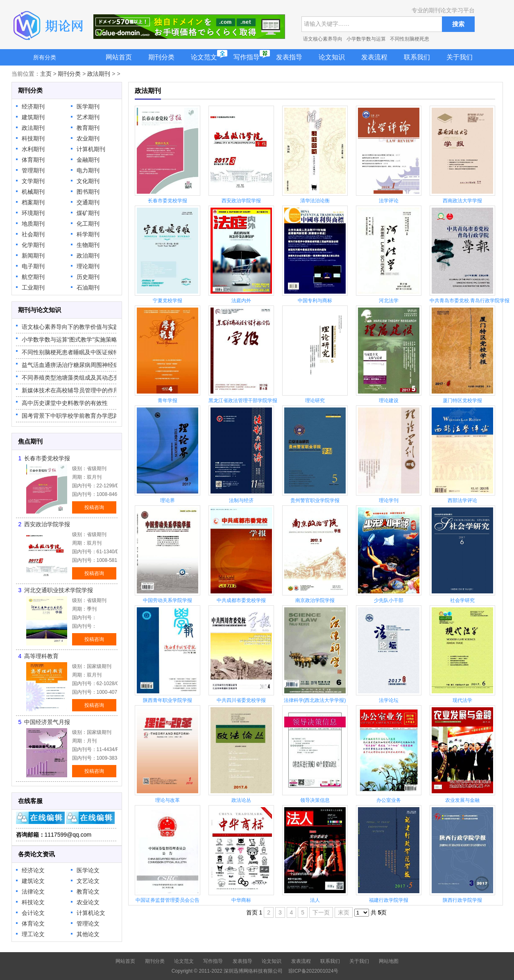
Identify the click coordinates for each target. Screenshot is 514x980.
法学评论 (389, 201)
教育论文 (88, 892)
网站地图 (389, 961)
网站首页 (119, 57)
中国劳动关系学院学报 (168, 600)
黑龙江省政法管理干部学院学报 (243, 401)
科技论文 (33, 902)
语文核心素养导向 (323, 39)
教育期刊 (88, 128)
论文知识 (332, 57)
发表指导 (289, 57)
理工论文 (33, 934)
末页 (344, 912)
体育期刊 (33, 160)
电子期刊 (33, 266)
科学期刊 (88, 234)
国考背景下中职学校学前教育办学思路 (70, 416)
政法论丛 (241, 800)
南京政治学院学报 (315, 600)
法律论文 (33, 892)
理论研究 (315, 401)
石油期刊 (88, 287)
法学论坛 (389, 700)
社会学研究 (462, 600)
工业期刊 (33, 287)
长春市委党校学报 (47, 458)
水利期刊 (33, 149)
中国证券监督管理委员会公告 (168, 900)
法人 (315, 900)
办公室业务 (389, 800)
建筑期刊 (33, 117)
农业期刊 (88, 138)
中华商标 (241, 900)
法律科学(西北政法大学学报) (315, 700)
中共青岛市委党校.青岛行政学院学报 (470, 301)
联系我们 (417, 57)
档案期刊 (33, 202)
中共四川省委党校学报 (241, 700)
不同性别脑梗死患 (410, 39)
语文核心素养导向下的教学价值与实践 (70, 327)
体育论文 (33, 923)
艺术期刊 (88, 117)
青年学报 (168, 401)
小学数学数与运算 (366, 39)
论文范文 (204, 57)
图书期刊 (88, 192)
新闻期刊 (33, 256)
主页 (46, 74)
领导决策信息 (315, 800)
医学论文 (88, 870)
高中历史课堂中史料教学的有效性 (65, 403)
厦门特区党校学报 (462, 401)
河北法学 (389, 301)
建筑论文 (33, 881)
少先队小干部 (389, 600)
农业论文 (88, 902)
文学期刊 (33, 181)
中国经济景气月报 (47, 722)
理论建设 (389, 401)
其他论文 (88, 934)
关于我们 (460, 57)
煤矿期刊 (88, 213)
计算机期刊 (91, 149)
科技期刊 (33, 138)
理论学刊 (389, 500)
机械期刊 (33, 192)
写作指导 (247, 57)
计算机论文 (91, 913)
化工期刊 (88, 224)
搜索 (458, 24)
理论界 (168, 500)
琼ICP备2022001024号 (314, 971)
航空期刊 (33, 277)
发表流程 (374, 57)
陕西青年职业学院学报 (168, 700)
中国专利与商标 (315, 301)
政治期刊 (88, 256)
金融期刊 (88, 160)
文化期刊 (88, 181)
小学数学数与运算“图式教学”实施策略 (69, 339)
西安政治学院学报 (47, 524)
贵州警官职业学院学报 (315, 500)
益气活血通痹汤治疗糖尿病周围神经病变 (73, 365)
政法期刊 (99, 74)
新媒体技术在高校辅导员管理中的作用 (70, 390)
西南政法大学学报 (462, 201)
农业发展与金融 (462, 800)
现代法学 (462, 700)
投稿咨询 (94, 507)
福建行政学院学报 (389, 900)
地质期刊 (33, 224)
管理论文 (88, 923)
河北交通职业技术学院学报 (59, 590)
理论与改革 (168, 800)
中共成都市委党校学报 (241, 600)
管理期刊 (33, 170)
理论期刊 (88, 266)
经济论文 (33, 870)
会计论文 (33, 913)
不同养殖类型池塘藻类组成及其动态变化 (73, 378)
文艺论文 (88, 881)
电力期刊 (88, 170)
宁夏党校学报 (168, 301)
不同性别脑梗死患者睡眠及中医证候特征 (73, 352)
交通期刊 (88, 202)
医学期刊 (88, 106)
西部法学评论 (462, 500)
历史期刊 (88, 277)
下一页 (321, 912)
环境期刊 (33, 213)
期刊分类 (161, 57)
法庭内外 (241, 301)
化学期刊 (33, 245)
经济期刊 (33, 106)
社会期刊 (33, 234)
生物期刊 (88, 245)
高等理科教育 (41, 656)
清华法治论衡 (315, 201)
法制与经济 (241, 500)
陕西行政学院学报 (462, 900)
